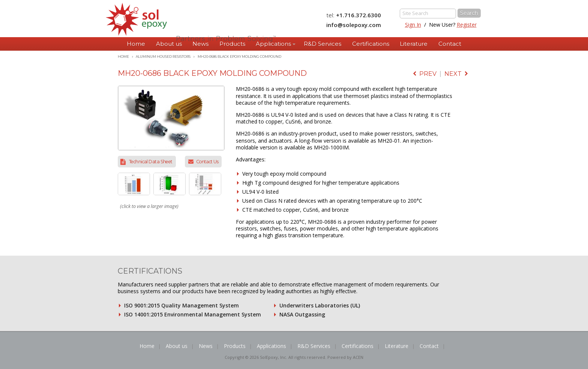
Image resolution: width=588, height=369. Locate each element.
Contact (450, 44)
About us (169, 44)
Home (136, 44)
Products (232, 44)
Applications (273, 44)
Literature (414, 44)
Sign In (413, 25)
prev (425, 74)
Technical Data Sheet (151, 162)
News (200, 44)
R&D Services (322, 44)
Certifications (371, 44)
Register (467, 25)
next (456, 74)
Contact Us (207, 162)
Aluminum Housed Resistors (163, 56)
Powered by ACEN (345, 357)
